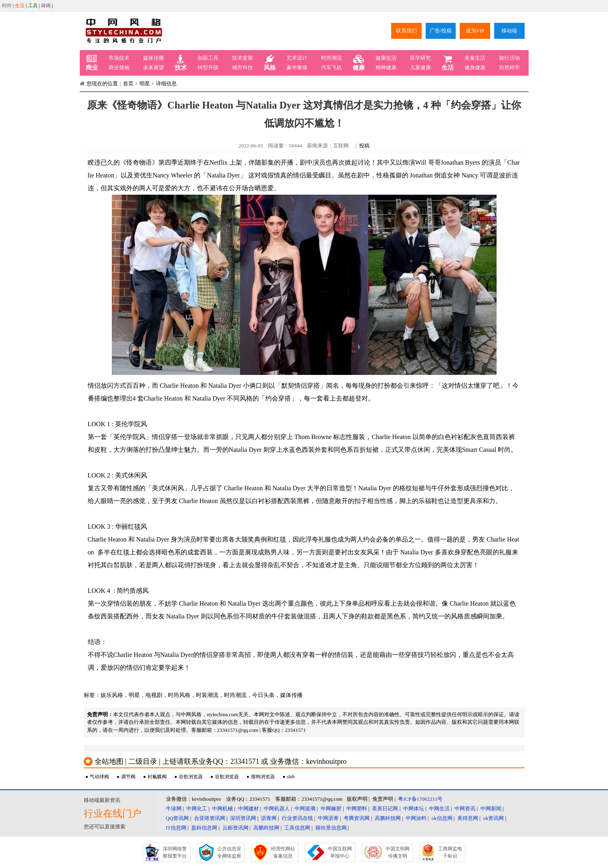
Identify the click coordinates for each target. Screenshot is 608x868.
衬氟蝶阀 (157, 777)
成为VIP (475, 31)
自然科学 (509, 67)
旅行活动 (509, 58)
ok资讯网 (493, 818)
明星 (145, 84)
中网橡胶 (331, 809)
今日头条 (263, 695)
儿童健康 (420, 67)
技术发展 (242, 58)
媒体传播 (154, 58)
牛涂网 (174, 809)
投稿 (364, 146)
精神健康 (386, 67)
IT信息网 (176, 828)
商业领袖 (119, 67)
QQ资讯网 (178, 818)
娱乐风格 (112, 695)
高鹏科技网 (388, 818)
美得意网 (468, 818)
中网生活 (439, 809)
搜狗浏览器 (263, 777)
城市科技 (242, 67)
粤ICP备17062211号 (420, 799)
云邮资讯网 (235, 828)
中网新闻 (491, 809)
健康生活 (386, 58)
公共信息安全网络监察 (229, 852)
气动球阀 (99, 777)
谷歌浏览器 (191, 777)
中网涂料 (416, 818)
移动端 (509, 31)
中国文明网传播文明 (398, 852)
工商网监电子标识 (450, 852)
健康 (359, 63)
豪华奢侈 (297, 67)
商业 (92, 63)
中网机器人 (277, 809)
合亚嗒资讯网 (210, 818)
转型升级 (208, 67)
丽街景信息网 (331, 828)
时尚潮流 (331, 58)
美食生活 (475, 58)
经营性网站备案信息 (283, 852)
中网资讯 (465, 809)
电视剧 (154, 695)
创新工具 (208, 58)
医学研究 (420, 58)
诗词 (46, 6)
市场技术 (119, 58)
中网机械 (222, 809)
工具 (33, 6)
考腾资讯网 (357, 818)
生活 (20, 6)
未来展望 (154, 67)
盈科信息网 (204, 828)
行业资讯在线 (297, 818)
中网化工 (197, 809)
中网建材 (248, 809)
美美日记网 (385, 809)
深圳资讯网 (243, 818)
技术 (181, 63)
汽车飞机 (331, 67)
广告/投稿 (441, 31)
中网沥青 (328, 818)
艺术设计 (297, 58)
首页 (128, 84)
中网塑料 (357, 809)
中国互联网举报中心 (340, 852)
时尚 (7, 6)
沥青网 (269, 818)
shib (291, 777)
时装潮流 (207, 695)
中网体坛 (414, 809)
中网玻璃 (305, 809)
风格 (270, 63)
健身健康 (475, 67)
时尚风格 (179, 695)
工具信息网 (297, 828)
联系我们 (406, 31)
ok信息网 (442, 818)
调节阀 (128, 777)
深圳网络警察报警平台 (175, 852)
